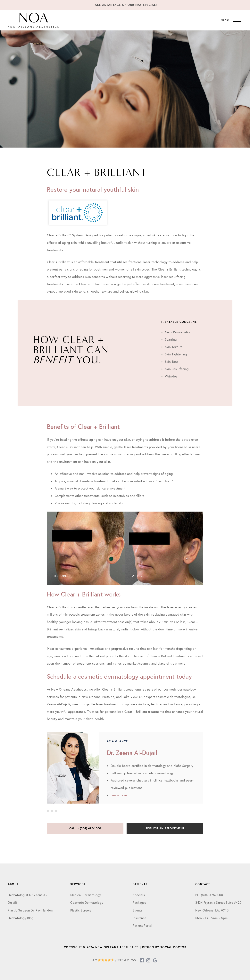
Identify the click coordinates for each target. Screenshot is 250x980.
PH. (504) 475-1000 (209, 895)
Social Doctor (173, 947)
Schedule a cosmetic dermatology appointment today (119, 676)
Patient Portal (142, 926)
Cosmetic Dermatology (87, 903)
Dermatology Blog (21, 918)
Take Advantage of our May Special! (125, 5)
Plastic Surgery (81, 910)
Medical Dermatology (86, 895)
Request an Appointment (165, 828)
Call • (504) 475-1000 (85, 828)
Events (138, 910)
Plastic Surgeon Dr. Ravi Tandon (30, 910)
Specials (139, 895)
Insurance (140, 918)
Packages (139, 903)
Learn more (119, 795)
